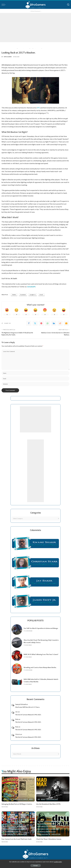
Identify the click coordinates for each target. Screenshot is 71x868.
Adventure (7, 824)
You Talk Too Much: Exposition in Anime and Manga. (41, 628)
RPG (39, 108)
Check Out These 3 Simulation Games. (49, 839)
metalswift (31, 287)
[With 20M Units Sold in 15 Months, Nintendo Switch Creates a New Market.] (17, 682)
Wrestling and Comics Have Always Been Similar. (40, 667)
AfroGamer (8, 57)
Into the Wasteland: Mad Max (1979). (48, 804)
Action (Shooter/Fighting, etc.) (15, 821)
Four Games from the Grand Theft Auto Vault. (17, 839)
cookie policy (58, 862)
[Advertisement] (35, 28)
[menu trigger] (4, 5)
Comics (6, 799)
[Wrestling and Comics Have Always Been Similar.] (17, 669)
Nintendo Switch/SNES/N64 (13, 829)
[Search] (68, 5)
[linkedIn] (54, 323)
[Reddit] (60, 323)
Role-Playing (22, 834)
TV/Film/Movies (52, 799)
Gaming (15, 824)
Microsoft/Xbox (9, 827)
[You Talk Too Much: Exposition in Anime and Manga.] (17, 630)
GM (11, 799)
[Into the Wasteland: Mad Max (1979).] (53, 789)
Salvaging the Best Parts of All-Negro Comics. (17, 804)
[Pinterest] (41, 323)
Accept (36, 865)
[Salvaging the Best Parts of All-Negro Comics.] (18, 789)
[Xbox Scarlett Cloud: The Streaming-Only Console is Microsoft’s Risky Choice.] (17, 643)
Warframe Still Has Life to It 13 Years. (28, 707)
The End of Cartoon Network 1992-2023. (28, 715)
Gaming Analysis (51, 821)
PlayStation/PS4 (9, 834)
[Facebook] (29, 323)
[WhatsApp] (48, 323)
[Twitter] (35, 323)
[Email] (66, 323)
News (31, 799)
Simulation (56, 834)
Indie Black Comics (21, 799)
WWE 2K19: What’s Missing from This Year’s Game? (41, 654)
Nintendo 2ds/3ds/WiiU (47, 827)
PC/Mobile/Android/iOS (12, 832)
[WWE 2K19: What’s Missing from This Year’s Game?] (17, 656)
